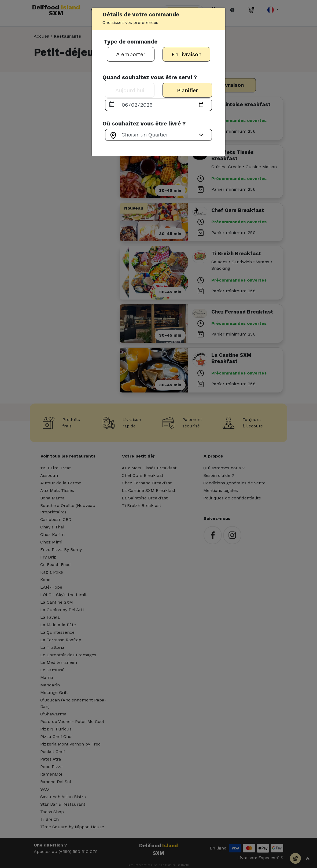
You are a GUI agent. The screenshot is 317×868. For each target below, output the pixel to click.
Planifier (187, 90)
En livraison (187, 54)
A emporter (131, 54)
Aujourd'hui (130, 90)
